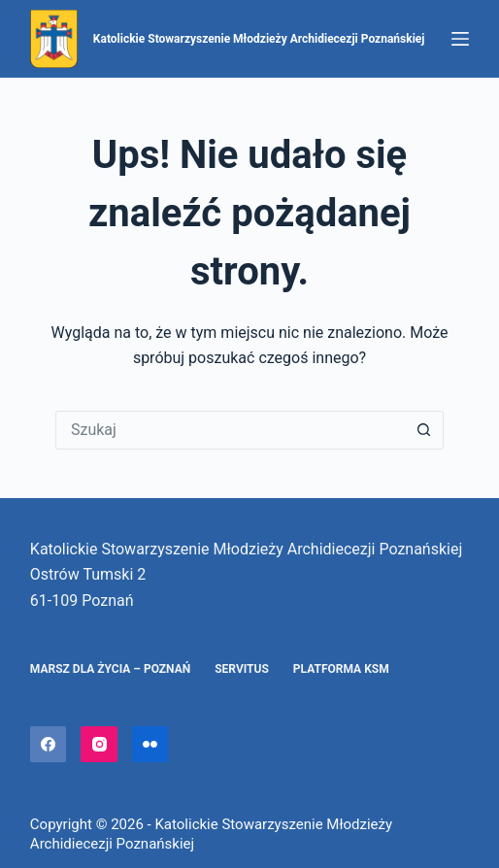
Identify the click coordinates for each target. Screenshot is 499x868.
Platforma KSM (341, 669)
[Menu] (460, 39)
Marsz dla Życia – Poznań (110, 669)
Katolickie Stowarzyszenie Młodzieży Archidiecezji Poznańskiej (259, 39)
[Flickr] (150, 745)
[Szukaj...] (230, 430)
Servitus (242, 669)
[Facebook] (49, 745)
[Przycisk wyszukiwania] (424, 430)
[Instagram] (99, 745)
